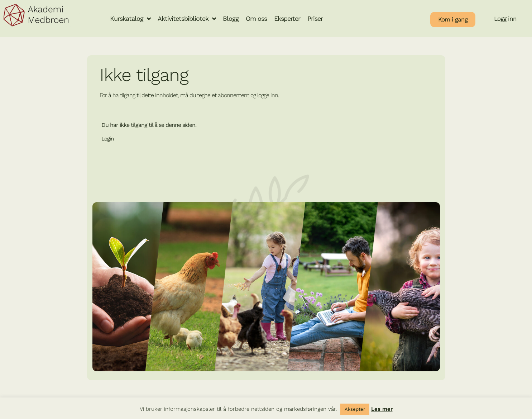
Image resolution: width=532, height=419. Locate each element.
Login (107, 139)
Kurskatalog (130, 19)
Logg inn (505, 19)
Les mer (382, 409)
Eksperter (287, 18)
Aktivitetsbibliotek (187, 19)
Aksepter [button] (355, 409)
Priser (315, 18)
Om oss (256, 18)
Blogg (231, 18)
